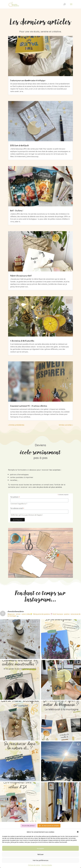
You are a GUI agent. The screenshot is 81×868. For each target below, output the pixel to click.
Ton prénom (15, 497)
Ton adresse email (17, 508)
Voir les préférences (40, 860)
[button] (78, 832)
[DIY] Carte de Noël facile (20, 145)
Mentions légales (47, 865)
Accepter (40, 848)
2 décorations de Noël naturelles (22, 341)
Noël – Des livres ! (17, 211)
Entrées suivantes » (66, 425)
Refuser (41, 854)
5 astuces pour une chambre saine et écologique (28, 80)
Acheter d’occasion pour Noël (21, 276)
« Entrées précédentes (16, 425)
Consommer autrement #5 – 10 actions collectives (29, 406)
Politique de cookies (34, 865)
